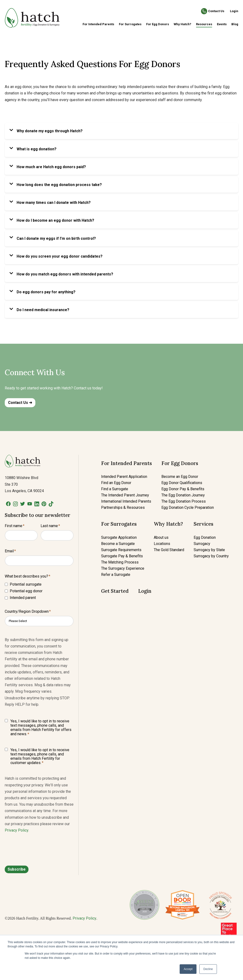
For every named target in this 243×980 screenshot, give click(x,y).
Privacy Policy (16, 830)
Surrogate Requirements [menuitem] (121, 550)
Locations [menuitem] (162, 544)
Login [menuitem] (145, 591)
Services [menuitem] (203, 524)
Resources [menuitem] (204, 24)
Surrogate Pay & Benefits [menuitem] (122, 556)
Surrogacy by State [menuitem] (209, 550)
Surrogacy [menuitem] (202, 544)
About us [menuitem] (161, 537)
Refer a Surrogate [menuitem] (116, 575)
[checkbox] (39, 591)
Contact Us (216, 11)
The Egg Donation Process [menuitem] (184, 501)
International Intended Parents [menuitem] (126, 501)
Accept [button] (188, 969)
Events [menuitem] (222, 24)
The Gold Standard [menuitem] (169, 550)
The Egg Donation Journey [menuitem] (183, 495)
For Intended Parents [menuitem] (98, 24)
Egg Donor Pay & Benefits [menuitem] (183, 489)
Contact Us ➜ (20, 403)
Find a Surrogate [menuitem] (115, 489)
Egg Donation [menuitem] (205, 537)
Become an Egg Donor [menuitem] (180, 477)
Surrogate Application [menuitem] (119, 537)
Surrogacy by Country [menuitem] (211, 556)
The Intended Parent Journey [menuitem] (125, 495)
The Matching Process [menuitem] (120, 562)
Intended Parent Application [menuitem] (124, 477)
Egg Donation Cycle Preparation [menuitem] (188, 507)
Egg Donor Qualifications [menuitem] (182, 483)
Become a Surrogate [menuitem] (118, 544)
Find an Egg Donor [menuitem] (116, 483)
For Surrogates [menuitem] (130, 24)
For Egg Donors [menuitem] (158, 24)
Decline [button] (208, 969)
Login (234, 11)
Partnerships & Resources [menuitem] (123, 507)
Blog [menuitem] (235, 24)
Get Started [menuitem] (115, 591)
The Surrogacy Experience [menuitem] (123, 568)
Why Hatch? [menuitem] (182, 24)
